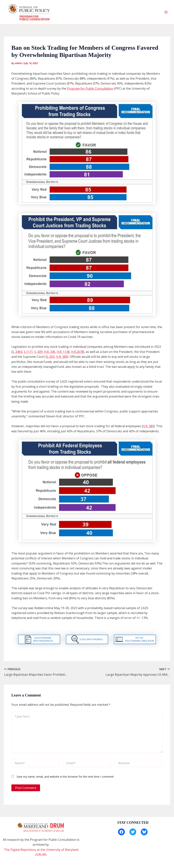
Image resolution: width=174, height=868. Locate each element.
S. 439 (38, 352)
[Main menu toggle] (166, 12)
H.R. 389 (62, 357)
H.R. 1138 (63, 352)
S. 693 (51, 357)
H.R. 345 (50, 352)
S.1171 (28, 352)
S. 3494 (17, 352)
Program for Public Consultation (90, 89)
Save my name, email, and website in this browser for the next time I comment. (65, 777)
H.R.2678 (77, 352)
